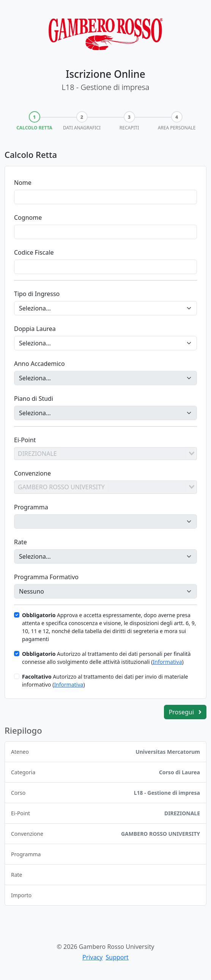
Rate (20, 542)
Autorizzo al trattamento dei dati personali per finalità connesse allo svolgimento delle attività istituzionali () (106, 658)
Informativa (167, 662)
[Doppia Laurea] (106, 343)
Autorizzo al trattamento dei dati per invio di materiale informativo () (105, 681)
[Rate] (106, 556)
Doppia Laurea (35, 329)
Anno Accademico (39, 364)
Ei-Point (25, 440)
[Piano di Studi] (106, 413)
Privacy (92, 957)
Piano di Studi (34, 399)
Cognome (28, 217)
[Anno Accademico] (106, 378)
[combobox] (106, 454)
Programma (31, 507)
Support (117, 957)
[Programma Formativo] (106, 591)
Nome (23, 183)
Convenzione (32, 473)
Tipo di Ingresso (37, 294)
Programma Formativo (46, 577)
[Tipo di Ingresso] (106, 308)
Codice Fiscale (34, 252)
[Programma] (106, 522)
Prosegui (185, 712)
